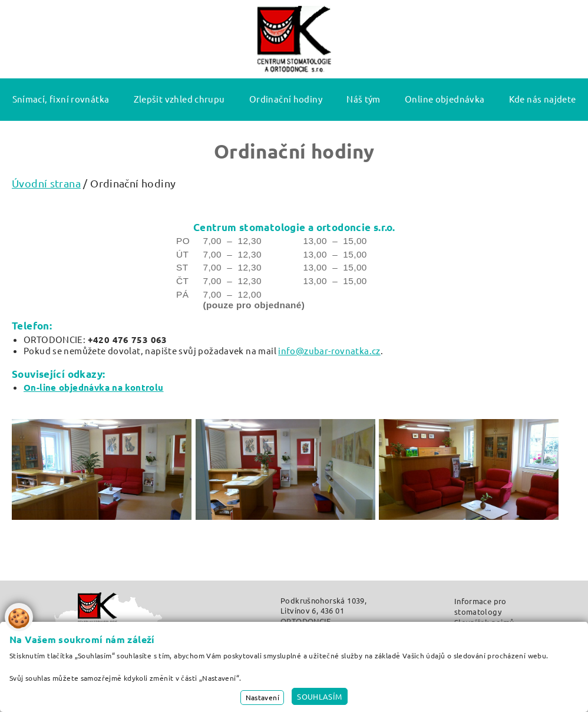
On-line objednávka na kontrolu (94, 387)
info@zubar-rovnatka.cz (329, 350)
